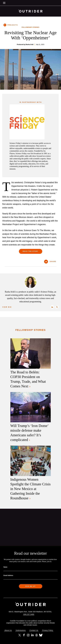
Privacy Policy (48, 630)
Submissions (21, 630)
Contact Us (34, 630)
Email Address (8, 575)
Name (5, 567)
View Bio (7, 307)
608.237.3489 (29, 614)
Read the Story (30, 251)
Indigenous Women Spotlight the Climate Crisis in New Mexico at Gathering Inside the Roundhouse (30, 489)
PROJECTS (13, 25)
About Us (8, 630)
